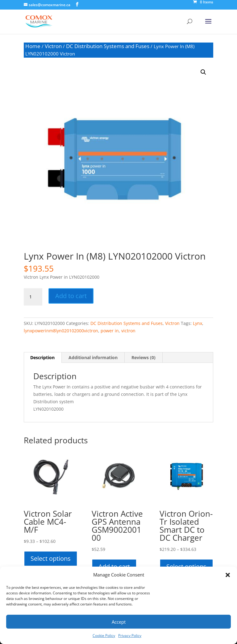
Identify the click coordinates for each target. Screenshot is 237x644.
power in (110, 331)
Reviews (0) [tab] (143, 357)
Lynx (197, 323)
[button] (228, 575)
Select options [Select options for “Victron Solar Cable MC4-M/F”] (51, 558)
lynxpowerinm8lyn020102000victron (61, 331)
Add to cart (71, 296)
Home (33, 46)
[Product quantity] (33, 297)
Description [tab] (42, 357)
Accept (119, 622)
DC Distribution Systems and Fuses (108, 46)
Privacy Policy (130, 636)
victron (128, 331)
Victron (53, 46)
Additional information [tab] (93, 357)
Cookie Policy (104, 636)
